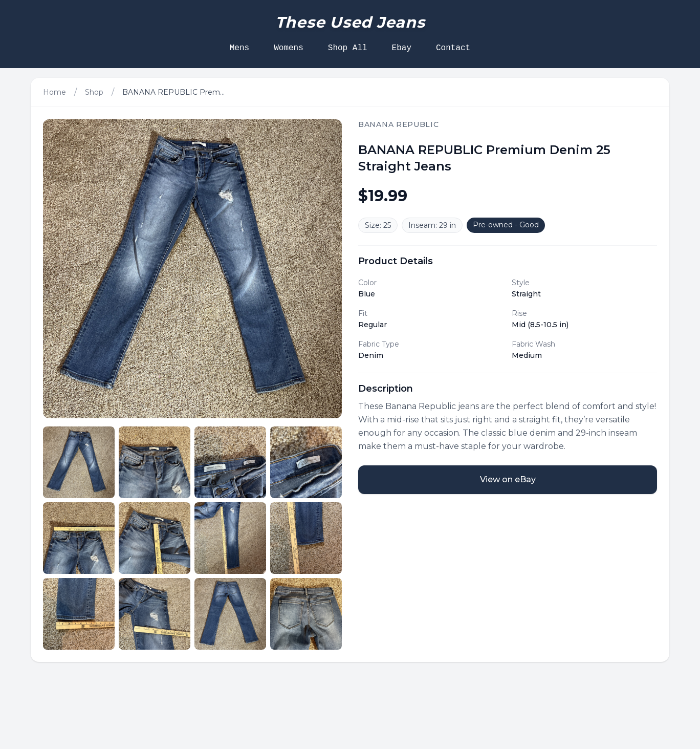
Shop (94, 92)
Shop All (348, 48)
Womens (289, 48)
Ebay (402, 48)
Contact (453, 48)
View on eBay (508, 479)
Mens (239, 48)
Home (54, 92)
